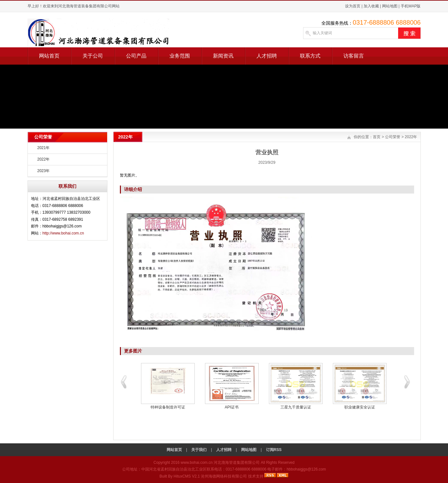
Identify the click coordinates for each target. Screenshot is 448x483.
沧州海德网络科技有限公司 (224, 476)
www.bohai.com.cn (197, 463)
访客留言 (354, 56)
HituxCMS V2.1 (187, 476)
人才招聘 (267, 56)
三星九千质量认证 (296, 407)
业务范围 (180, 56)
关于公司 (93, 56)
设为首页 (353, 6)
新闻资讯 (223, 56)
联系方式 (310, 56)
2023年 (44, 171)
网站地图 (390, 6)
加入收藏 (371, 6)
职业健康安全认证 (360, 407)
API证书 (232, 407)
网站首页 (49, 56)
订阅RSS (274, 450)
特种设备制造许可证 (168, 407)
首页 (377, 137)
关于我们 (199, 450)
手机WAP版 (411, 6)
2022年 (44, 159)
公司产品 (136, 56)
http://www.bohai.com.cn (63, 233)
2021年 (44, 148)
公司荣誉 (393, 137)
